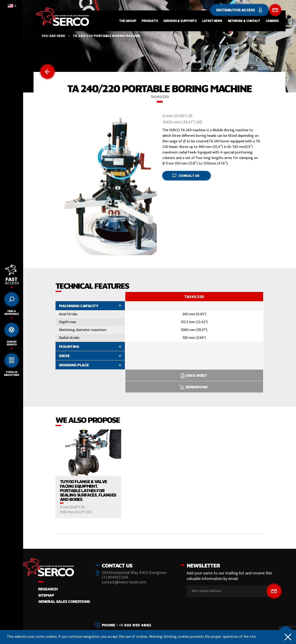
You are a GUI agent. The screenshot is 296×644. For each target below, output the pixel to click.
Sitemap (46, 595)
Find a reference (11, 312)
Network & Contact (244, 21)
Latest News (212, 21)
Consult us (186, 176)
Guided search (12, 343)
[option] (194, 342)
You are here (53, 36)
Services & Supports (180, 21)
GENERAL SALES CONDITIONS (64, 601)
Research (48, 589)
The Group (128, 21)
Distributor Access (239, 10)
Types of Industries (11, 373)
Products (150, 21)
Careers (272, 21)
